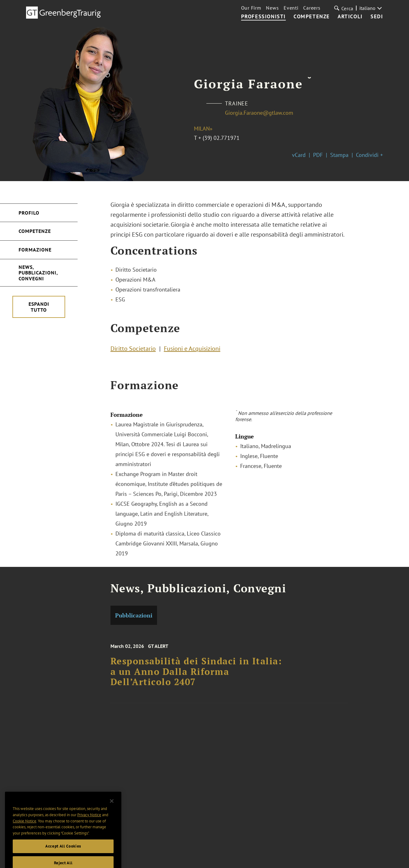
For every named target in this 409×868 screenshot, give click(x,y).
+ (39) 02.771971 (219, 138)
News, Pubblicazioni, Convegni (38, 273)
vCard (299, 155)
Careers (312, 8)
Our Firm (251, 8)
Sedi (377, 17)
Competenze (312, 17)
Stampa (339, 155)
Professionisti (263, 17)
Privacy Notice (89, 829)
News (272, 8)
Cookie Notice (25, 835)
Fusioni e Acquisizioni (192, 351)
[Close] (112, 815)
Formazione (35, 250)
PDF (318, 155)
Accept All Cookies (63, 860)
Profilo (29, 213)
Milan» (203, 129)
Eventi (291, 8)
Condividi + (369, 155)
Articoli (350, 17)
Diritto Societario (133, 351)
